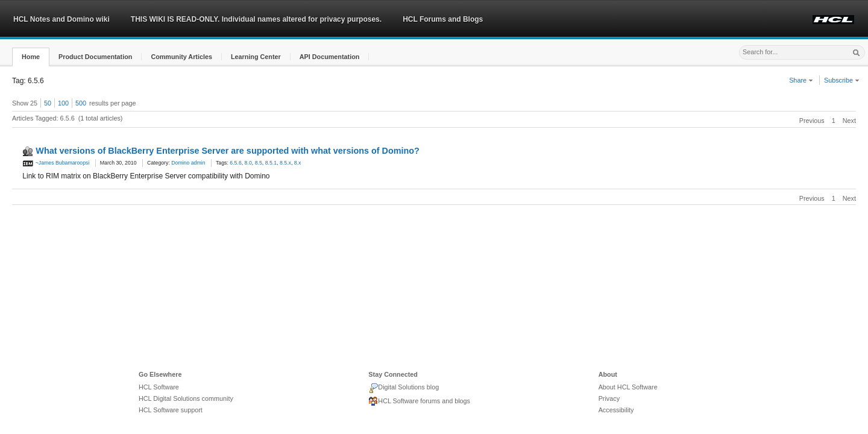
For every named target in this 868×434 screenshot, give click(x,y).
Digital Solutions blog (404, 388)
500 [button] (81, 103)
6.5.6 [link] (235, 163)
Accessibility (616, 410)
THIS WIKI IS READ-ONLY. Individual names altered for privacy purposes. (256, 19)
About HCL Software (628, 387)
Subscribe (842, 80)
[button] (31, 57)
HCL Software (159, 387)
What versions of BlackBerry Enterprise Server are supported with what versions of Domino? (228, 151)
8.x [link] (298, 163)
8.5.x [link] (285, 163)
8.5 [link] (259, 163)
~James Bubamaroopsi (56, 163)
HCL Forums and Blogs (443, 19)
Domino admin (188, 163)
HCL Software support (171, 410)
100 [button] (63, 103)
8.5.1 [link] (271, 163)
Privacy (609, 398)
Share (801, 80)
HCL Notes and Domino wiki (61, 19)
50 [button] (48, 103)
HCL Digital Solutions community (186, 398)
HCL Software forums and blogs (419, 401)
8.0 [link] (248, 163)
